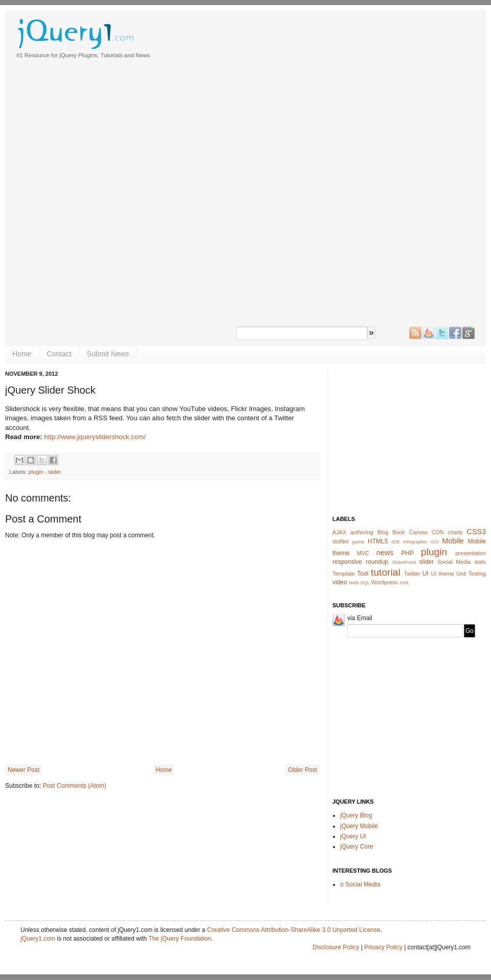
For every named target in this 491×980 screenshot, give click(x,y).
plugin (36, 472)
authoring (362, 532)
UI (426, 574)
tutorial (386, 572)
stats (480, 562)
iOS (435, 542)
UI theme (443, 574)
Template (344, 574)
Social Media (454, 562)
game (359, 542)
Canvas (419, 532)
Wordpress (385, 582)
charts (455, 532)
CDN (438, 532)
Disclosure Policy (336, 947)
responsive (347, 562)
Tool (363, 574)
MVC (363, 553)
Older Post (303, 770)
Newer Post (24, 770)
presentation (471, 553)
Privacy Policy (384, 947)
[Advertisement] (269, 169)
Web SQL (359, 583)
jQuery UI (353, 836)
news (385, 553)
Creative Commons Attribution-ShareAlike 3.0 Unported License (294, 930)
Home (22, 354)
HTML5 (378, 541)
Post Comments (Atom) (74, 786)
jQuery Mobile (359, 826)
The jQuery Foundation (180, 939)
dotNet (341, 541)
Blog (383, 532)
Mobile (453, 541)
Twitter (412, 574)
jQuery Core (357, 847)
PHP (407, 553)
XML (405, 583)
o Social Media (360, 884)
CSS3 (477, 532)
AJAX (339, 532)
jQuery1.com (38, 939)
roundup (377, 562)
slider (55, 472)
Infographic (415, 542)
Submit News (108, 354)
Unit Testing (471, 574)
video (340, 582)
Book (399, 532)
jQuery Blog (356, 815)
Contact (59, 354)
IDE (396, 542)
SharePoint (404, 562)
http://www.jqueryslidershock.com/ (95, 437)
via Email (360, 618)
